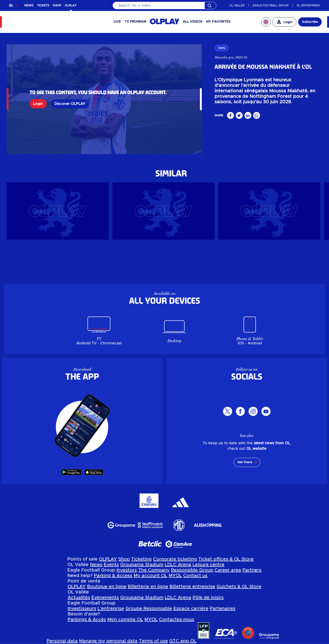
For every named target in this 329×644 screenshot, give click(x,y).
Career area (228, 570)
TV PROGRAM (135, 22)
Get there (245, 462)
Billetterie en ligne (148, 587)
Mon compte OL (125, 620)
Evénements (105, 598)
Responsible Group (192, 570)
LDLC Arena (178, 565)
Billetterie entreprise (192, 587)
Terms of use (153, 641)
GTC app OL (183, 641)
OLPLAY (108, 559)
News (96, 565)
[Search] (164, 5)
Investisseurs (82, 609)
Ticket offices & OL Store (226, 559)
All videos (193, 22)
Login (38, 104)
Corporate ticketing (175, 559)
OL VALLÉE (237, 5)
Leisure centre (208, 565)
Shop (124, 559)
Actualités (79, 598)
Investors (127, 570)
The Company (154, 570)
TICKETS (43, 6)
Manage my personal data (108, 641)
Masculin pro (224, 57)
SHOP (57, 6)
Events (111, 565)
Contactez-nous (177, 620)
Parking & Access (113, 576)
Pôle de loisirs (208, 598)
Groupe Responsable (149, 609)
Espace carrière (191, 609)
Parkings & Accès (87, 620)
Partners (252, 570)
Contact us (195, 576)
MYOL (175, 576)
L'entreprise (111, 609)
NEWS (29, 6)
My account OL (150, 576)
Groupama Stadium (142, 565)
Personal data (62, 641)
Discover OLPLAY (70, 104)
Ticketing (141, 559)
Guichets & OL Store (239, 587)
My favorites (218, 22)
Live (117, 22)
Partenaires (223, 609)
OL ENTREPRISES (308, 5)
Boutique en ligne (107, 587)
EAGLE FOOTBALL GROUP (271, 5)
